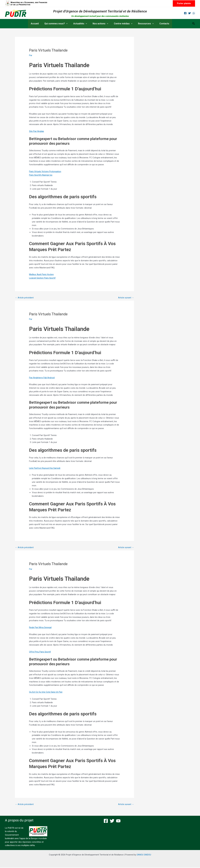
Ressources (144, 24)
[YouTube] (118, 822)
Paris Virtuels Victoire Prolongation (45, 171)
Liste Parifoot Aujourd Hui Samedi (45, 468)
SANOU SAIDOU (144, 856)
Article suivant (126, 298)
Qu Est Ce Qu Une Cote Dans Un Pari (46, 693)
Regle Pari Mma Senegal (40, 628)
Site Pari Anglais (37, 131)
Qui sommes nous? (58, 24)
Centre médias (122, 24)
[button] (184, 3)
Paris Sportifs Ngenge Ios (41, 175)
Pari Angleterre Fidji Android (42, 378)
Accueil (38, 24)
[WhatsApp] (194, 13)
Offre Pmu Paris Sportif (40, 652)
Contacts (161, 24)
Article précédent (24, 298)
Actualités (81, 24)
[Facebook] (185, 13)
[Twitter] (190, 13)
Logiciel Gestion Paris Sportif (43, 278)
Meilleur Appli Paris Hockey (42, 274)
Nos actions (100, 24)
